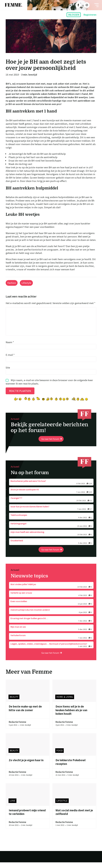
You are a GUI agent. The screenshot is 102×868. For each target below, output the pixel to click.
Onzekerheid (51, 548)
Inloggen (74, 15)
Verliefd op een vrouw (51, 600)
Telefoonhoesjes (51, 522)
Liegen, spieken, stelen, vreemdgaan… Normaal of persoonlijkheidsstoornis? (51, 651)
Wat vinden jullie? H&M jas (51, 591)
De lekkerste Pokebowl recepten (71, 768)
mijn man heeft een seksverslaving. (51, 539)
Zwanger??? (51, 505)
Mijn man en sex (51, 634)
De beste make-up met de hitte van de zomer (25, 714)
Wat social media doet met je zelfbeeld (74, 818)
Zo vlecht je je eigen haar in (26, 766)
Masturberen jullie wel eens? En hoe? (51, 488)
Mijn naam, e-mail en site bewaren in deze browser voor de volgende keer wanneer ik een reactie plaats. (49, 387)
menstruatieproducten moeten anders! (51, 617)
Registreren (90, 15)
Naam (10, 348)
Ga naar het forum (52, 445)
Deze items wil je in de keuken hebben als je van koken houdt (71, 716)
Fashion (12, 283)
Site (8, 373)
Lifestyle (26, 283)
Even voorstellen (51, 608)
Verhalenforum (51, 642)
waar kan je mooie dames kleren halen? (51, 514)
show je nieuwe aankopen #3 (51, 497)
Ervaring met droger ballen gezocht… (51, 625)
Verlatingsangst (51, 531)
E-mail (10, 360)
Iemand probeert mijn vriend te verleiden (27, 818)
